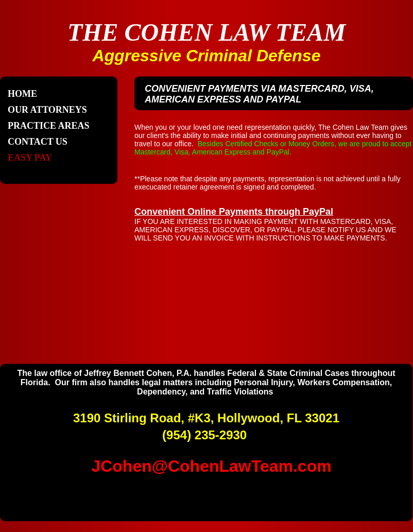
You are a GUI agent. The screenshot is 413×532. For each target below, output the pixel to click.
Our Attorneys (47, 110)
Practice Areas (49, 126)
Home (22, 94)
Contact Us (38, 142)
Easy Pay (30, 158)
